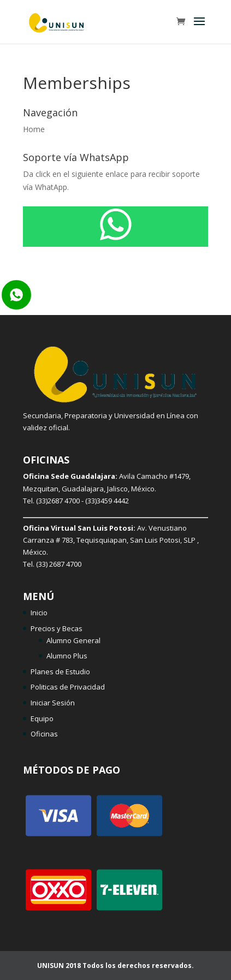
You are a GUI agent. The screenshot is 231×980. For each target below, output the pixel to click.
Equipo (42, 718)
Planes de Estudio (60, 672)
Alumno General (73, 640)
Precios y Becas (57, 628)
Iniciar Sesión (53, 703)
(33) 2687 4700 (59, 564)
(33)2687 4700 (58, 501)
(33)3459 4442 (107, 501)
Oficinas (44, 734)
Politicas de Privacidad (68, 687)
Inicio (39, 613)
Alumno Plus (67, 656)
